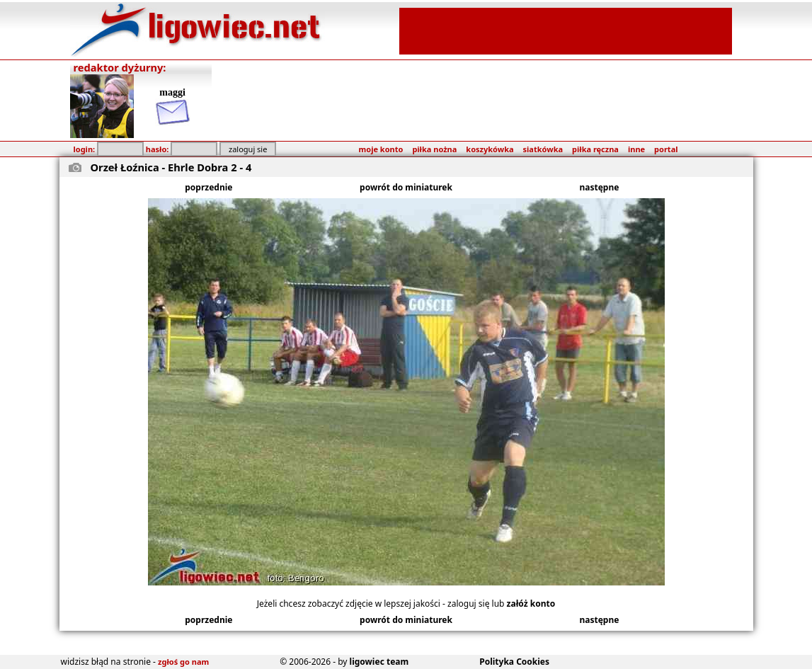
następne (600, 187)
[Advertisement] (566, 30)
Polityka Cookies (514, 662)
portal (666, 149)
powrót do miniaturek (406, 187)
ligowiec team (379, 662)
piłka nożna (434, 149)
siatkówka (543, 149)
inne (636, 149)
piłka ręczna (595, 149)
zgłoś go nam (183, 662)
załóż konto (531, 604)
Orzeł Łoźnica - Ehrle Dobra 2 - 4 (171, 167)
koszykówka (490, 149)
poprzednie (208, 187)
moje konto (381, 149)
